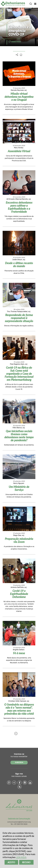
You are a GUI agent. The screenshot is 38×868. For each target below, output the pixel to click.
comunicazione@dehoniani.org (19, 822)
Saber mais (16, 42)
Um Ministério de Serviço (19, 488)
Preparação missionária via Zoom (19, 540)
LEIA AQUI (21, 857)
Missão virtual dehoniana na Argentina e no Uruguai (19, 97)
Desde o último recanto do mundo (19, 265)
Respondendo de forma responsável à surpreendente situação (19, 318)
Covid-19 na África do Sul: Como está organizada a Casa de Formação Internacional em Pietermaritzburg (19, 374)
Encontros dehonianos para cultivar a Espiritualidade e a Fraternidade (19, 207)
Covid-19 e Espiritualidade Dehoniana (19, 594)
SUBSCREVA (19, 763)
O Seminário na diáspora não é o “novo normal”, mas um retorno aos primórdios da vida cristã (19, 709)
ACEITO (11, 862)
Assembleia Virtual (19, 151)
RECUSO (26, 862)
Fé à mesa (19, 653)
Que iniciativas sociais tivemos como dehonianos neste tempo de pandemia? (19, 436)
